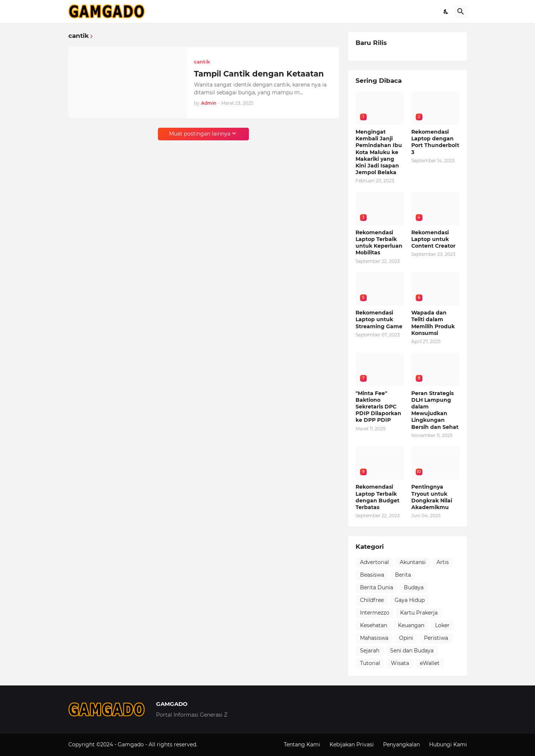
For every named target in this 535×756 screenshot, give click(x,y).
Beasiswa (372, 575)
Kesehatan (374, 625)
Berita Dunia (377, 587)
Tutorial (370, 663)
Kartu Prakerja (419, 613)
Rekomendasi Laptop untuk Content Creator (433, 239)
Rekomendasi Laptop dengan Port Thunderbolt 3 (435, 142)
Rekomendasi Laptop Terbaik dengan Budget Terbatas (377, 497)
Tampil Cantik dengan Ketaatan (259, 74)
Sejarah (370, 651)
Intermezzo (375, 613)
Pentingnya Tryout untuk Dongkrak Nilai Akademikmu (432, 497)
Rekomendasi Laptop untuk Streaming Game (379, 319)
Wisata (400, 663)
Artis (443, 562)
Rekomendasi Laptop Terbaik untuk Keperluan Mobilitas (379, 243)
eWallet (430, 663)
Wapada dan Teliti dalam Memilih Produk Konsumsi (433, 323)
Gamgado (132, 744)
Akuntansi (413, 562)
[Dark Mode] (446, 12)
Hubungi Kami (448, 744)
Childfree (372, 600)
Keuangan (411, 625)
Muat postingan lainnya (200, 134)
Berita (403, 575)
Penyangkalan (401, 744)
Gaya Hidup (410, 600)
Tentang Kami (302, 744)
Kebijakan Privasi (352, 744)
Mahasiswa (374, 638)
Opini (406, 638)
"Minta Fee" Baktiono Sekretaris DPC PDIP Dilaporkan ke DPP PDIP (378, 407)
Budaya (414, 587)
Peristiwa (436, 638)
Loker (442, 625)
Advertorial (374, 562)
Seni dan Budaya (412, 651)
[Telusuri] (461, 12)
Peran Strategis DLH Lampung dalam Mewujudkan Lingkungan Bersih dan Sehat (435, 410)
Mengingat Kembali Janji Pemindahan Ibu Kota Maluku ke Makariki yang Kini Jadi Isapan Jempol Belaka (379, 152)
